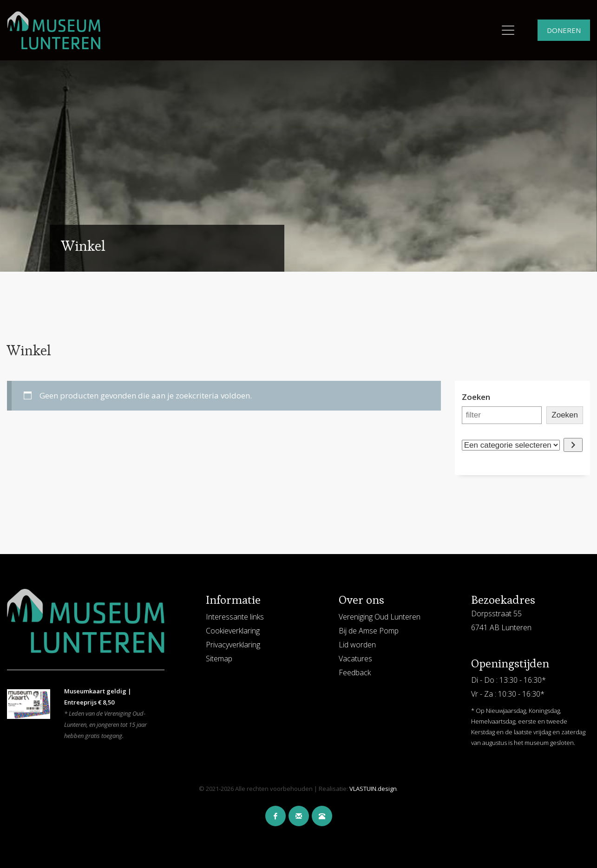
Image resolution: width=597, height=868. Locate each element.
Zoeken (476, 397)
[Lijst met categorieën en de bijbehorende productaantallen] (511, 445)
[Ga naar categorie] (573, 445)
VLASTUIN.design (373, 789)
